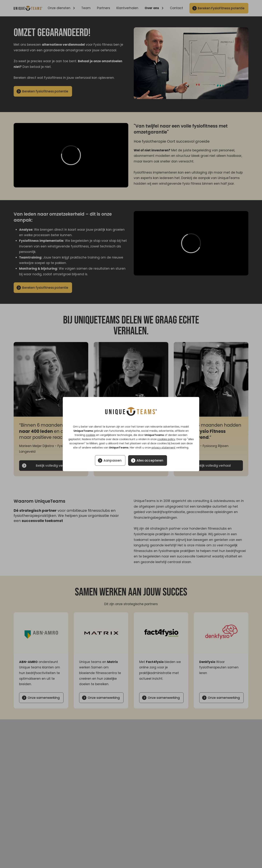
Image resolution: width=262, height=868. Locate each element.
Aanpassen (113, 460)
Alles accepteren (150, 460)
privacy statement (163, 448)
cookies (91, 435)
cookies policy (166, 439)
